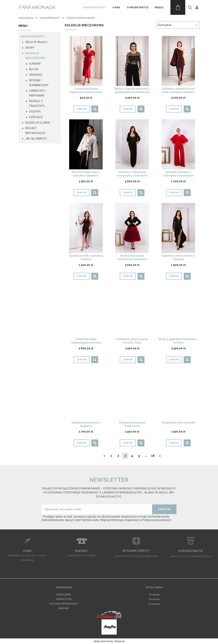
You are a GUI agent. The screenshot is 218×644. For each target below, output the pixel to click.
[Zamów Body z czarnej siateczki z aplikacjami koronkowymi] (128, 109)
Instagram (154, 604)
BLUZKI (34, 69)
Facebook (154, 594)
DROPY (30, 48)
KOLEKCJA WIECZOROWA (35, 56)
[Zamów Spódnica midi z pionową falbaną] (82, 276)
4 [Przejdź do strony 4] (132, 456)
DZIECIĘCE (36, 117)
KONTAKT (64, 608)
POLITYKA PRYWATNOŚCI (64, 604)
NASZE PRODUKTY (33, 37)
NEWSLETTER (64, 599)
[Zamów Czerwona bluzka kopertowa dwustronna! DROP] (82, 109)
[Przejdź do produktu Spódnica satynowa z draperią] (86, 395)
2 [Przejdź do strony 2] (118, 456)
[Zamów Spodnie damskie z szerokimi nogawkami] (174, 193)
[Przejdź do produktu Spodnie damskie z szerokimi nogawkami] (178, 144)
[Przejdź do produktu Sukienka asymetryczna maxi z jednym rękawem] (178, 61)
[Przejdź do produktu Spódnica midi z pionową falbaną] (86, 228)
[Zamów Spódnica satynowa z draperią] (82, 443)
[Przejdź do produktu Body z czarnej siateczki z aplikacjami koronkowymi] (132, 61)
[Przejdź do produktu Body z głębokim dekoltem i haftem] (178, 311)
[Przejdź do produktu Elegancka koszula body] (178, 395)
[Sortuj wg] (178, 25)
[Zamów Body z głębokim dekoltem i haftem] (174, 360)
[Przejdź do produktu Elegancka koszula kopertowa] (132, 395)
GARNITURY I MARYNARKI (37, 93)
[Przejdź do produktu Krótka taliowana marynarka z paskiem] (132, 228)
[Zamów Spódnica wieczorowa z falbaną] (174, 276)
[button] (95, 109)
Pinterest (154, 599)
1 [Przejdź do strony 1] (111, 456)
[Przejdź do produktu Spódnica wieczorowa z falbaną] (178, 228)
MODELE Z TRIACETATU (37, 104)
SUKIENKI (35, 64)
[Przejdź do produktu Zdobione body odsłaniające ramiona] (86, 311)
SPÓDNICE (36, 75)
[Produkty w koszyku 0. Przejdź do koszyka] (178, 7)
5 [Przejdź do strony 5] (139, 456)
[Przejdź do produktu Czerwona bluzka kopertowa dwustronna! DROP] (86, 61)
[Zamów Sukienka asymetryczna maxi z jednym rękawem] (174, 109)
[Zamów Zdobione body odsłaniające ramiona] (82, 360)
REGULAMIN (64, 594)
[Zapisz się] (164, 509)
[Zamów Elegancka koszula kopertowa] (128, 443)
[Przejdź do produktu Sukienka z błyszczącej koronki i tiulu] (132, 311)
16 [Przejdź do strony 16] (153, 456)
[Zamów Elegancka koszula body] (174, 443)
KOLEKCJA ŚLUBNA (38, 123)
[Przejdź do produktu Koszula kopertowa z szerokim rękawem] (86, 144)
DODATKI (35, 111)
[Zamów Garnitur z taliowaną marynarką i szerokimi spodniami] (128, 193)
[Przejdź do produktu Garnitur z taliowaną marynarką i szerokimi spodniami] (132, 144)
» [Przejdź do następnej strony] (160, 456)
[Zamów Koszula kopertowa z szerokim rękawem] (82, 193)
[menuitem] (94, 7)
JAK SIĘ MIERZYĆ (36, 139)
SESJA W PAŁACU (36, 42)
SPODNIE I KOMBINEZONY (39, 83)
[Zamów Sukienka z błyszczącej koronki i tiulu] (128, 360)
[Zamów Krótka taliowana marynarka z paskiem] (128, 276)
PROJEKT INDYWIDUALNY (35, 131)
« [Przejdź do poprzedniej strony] (104, 456)
